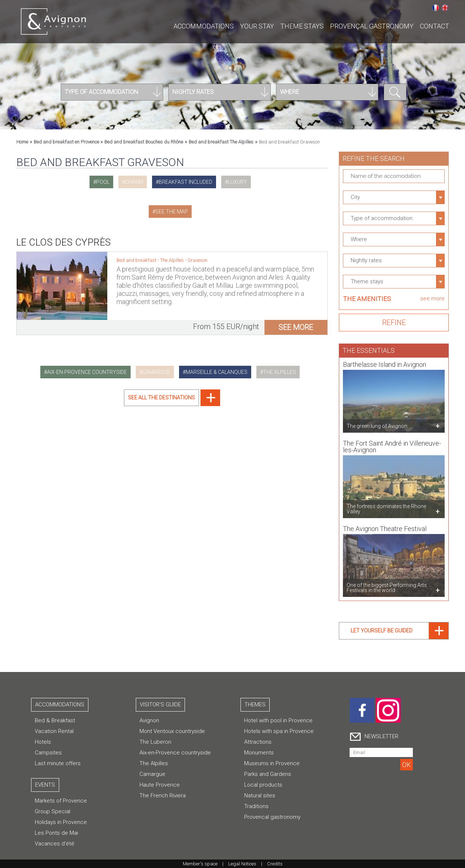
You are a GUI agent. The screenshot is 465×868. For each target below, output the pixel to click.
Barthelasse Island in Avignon (385, 362)
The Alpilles (173, 260)
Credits (275, 864)
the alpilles (279, 372)
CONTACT (434, 26)
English (445, 8)
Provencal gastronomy (272, 817)
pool (103, 182)
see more (296, 327)
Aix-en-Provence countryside (175, 753)
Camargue (152, 774)
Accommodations (204, 26)
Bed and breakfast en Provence (67, 142)
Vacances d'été (55, 844)
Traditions (256, 806)
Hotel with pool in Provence (278, 720)
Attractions (258, 742)
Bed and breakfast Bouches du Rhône (144, 142)
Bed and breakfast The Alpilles (221, 142)
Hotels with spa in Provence (279, 731)
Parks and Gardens (268, 774)
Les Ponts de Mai (56, 833)
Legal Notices (242, 864)
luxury (237, 182)
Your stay (257, 26)
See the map (172, 212)
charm (134, 182)
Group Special (53, 811)
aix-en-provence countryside (87, 372)
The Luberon (155, 742)
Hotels (43, 742)
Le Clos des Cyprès (64, 242)
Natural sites (260, 796)
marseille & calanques (217, 372)
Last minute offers (58, 763)
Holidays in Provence (61, 822)
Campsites (48, 753)
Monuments (259, 753)
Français (435, 8)
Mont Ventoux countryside (172, 731)
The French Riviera (163, 796)
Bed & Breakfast (55, 720)
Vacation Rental (54, 731)
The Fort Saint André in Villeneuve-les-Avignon (392, 444)
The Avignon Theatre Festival (385, 526)
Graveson (198, 260)
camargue (156, 372)
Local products (263, 785)
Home (22, 142)
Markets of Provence (61, 801)
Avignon (149, 720)
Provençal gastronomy (372, 26)
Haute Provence (160, 785)
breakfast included (186, 182)
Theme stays (302, 26)
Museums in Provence (272, 763)
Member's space (200, 864)
